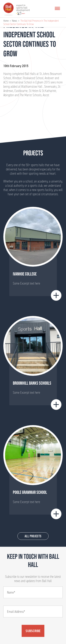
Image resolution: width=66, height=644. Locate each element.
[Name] (33, 592)
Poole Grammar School (30, 492)
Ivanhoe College (25, 274)
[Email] (33, 612)
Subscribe (33, 631)
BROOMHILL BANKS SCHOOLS (32, 383)
